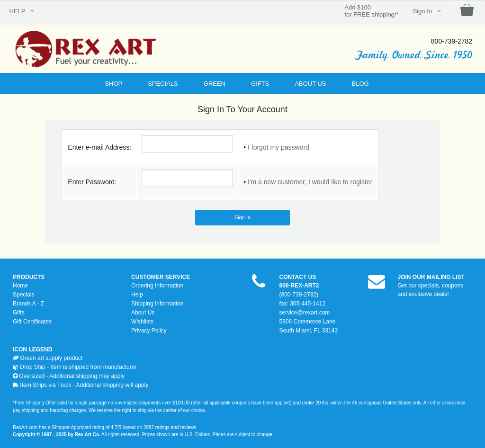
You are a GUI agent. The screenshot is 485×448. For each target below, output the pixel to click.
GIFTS (260, 84)
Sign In (422, 11)
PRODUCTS (29, 277)
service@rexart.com (305, 313)
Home (20, 286)
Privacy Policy (149, 331)
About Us (143, 313)
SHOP (113, 84)
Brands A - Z (28, 304)
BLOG (360, 84)
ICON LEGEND (32, 349)
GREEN (215, 84)
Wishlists (142, 322)
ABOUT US (310, 84)
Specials (23, 295)
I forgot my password (278, 147)
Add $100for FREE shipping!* (371, 11)
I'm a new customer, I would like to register (310, 182)
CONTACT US (298, 277)
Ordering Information (157, 286)
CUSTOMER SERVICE (161, 277)
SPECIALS (163, 84)
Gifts (19, 313)
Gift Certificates (32, 322)
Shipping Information (157, 304)
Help (137, 295)
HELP (17, 11)
